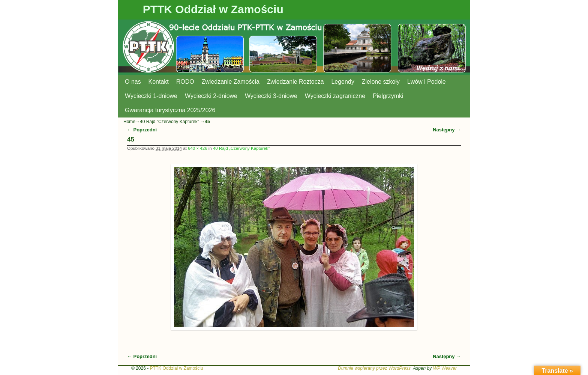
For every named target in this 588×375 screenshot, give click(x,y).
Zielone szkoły (381, 82)
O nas (133, 82)
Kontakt (159, 82)
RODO (185, 82)
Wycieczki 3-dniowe (271, 96)
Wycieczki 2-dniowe (211, 96)
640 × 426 (198, 148)
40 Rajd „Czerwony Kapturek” (241, 148)
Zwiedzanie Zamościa (231, 82)
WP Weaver (445, 368)
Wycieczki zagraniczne (335, 96)
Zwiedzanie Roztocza (295, 82)
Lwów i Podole (427, 82)
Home (129, 122)
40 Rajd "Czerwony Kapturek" (169, 122)
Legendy (343, 82)
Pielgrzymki (388, 96)
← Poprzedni (142, 130)
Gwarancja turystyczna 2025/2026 (170, 110)
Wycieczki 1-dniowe (151, 96)
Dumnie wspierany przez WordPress (374, 368)
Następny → (447, 130)
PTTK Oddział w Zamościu (213, 9)
